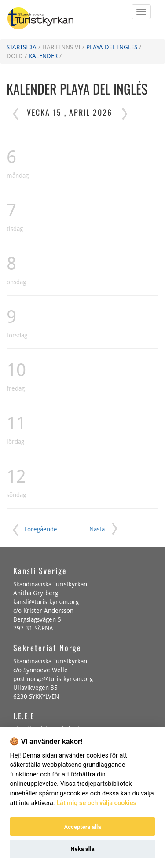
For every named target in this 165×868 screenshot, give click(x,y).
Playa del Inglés (112, 47)
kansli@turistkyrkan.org (46, 602)
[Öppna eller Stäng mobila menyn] (141, 12)
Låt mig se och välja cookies (96, 803)
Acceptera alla (83, 827)
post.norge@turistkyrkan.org (53, 679)
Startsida (22, 47)
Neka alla (82, 849)
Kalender (43, 56)
